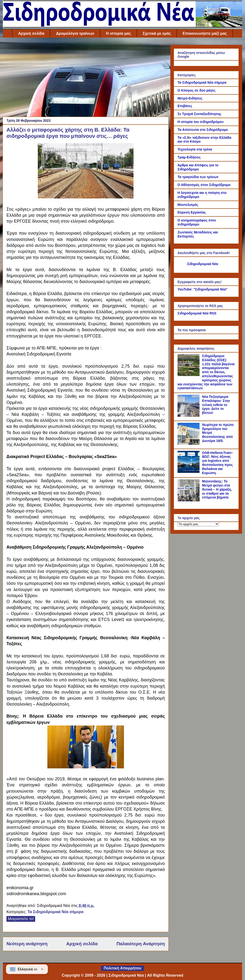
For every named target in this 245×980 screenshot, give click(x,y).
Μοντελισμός (188, 205)
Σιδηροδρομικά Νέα (203, 264)
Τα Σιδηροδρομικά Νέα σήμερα (55, 912)
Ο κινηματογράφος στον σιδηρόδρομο (197, 222)
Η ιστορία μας (118, 33)
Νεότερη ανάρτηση (27, 944)
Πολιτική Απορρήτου (122, 968)
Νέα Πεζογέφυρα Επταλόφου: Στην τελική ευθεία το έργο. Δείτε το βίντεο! (216, 405)
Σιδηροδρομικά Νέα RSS (197, 313)
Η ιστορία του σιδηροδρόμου (200, 122)
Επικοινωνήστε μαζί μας (205, 33)
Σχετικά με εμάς (157, 33)
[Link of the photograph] (86, 767)
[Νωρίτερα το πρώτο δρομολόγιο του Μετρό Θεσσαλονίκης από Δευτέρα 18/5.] (189, 444)
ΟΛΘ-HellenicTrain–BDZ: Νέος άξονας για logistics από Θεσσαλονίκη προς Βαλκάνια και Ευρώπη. (218, 463)
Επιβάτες (185, 106)
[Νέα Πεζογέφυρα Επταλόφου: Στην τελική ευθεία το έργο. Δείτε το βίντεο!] (189, 416)
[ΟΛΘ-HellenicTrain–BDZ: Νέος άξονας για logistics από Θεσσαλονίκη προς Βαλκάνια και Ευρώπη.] (189, 472)
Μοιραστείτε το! (21, 919)
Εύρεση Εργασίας (192, 212)
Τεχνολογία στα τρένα (195, 149)
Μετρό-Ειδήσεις (190, 98)
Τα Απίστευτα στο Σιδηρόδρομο (203, 130)
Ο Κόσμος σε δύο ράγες (197, 90)
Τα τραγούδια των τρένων (198, 177)
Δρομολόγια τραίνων (75, 33)
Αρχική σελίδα (31, 33)
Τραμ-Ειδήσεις (189, 157)
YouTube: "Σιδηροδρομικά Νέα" (203, 289)
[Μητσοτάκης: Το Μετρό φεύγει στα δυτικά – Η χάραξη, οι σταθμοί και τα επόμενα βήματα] (189, 500)
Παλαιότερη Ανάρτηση (141, 944)
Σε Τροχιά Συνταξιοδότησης (199, 114)
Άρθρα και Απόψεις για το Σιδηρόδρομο (198, 167)
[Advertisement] (86, 78)
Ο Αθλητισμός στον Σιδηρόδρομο (204, 185)
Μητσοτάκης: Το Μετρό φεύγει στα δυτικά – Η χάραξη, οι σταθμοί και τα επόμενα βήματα (217, 489)
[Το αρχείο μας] (198, 524)
